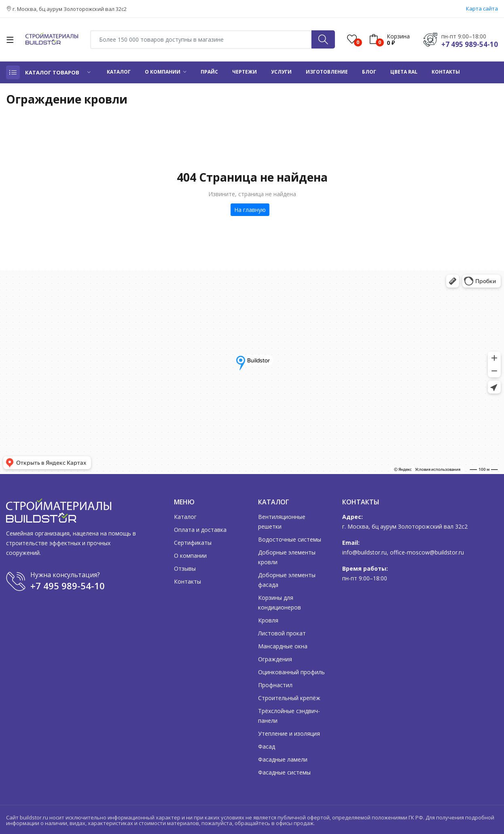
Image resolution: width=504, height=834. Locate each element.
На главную (250, 210)
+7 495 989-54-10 (470, 44)
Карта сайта (482, 8)
